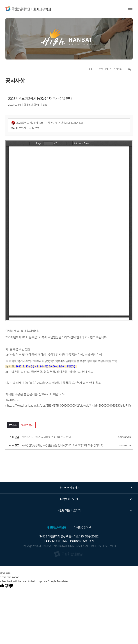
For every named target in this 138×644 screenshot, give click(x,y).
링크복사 (27, 425)
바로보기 (19, 128)
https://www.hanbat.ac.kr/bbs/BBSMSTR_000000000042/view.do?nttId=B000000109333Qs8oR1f (68, 405)
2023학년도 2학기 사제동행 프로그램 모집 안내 (62, 437)
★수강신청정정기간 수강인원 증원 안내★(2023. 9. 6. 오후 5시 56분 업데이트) (62, 445)
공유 (130, 69)
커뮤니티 (103, 69)
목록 (13, 425)
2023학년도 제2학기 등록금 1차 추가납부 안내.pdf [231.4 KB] (47, 123)
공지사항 (118, 69)
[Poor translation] (9, 586)
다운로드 (35, 128)
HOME (91, 69)
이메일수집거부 (82, 528)
